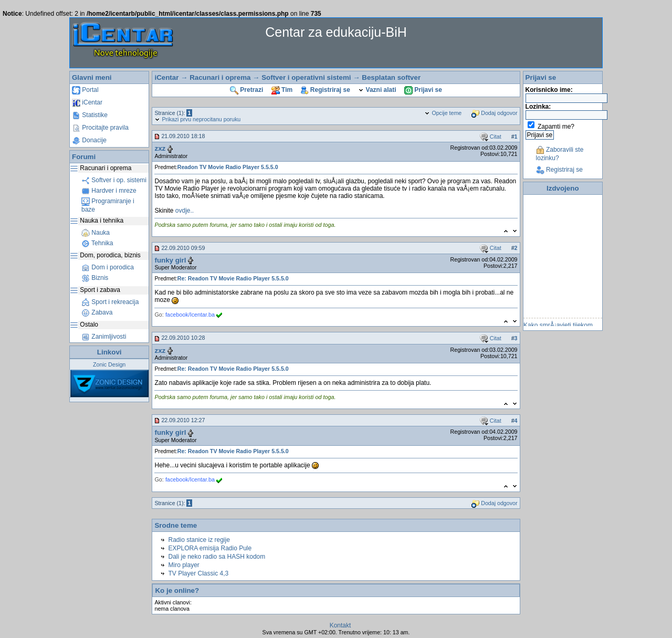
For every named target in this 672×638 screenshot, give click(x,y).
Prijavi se (423, 90)
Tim (282, 90)
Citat (491, 137)
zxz (160, 148)
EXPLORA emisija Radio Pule (210, 548)
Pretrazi (246, 90)
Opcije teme (443, 113)
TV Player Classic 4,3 (198, 573)
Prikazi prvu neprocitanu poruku (197, 119)
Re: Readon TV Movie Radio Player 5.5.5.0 (233, 278)
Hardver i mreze (109, 191)
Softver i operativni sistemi (306, 77)
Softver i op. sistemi (114, 180)
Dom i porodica (108, 267)
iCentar (87, 102)
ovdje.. (185, 211)
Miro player (183, 565)
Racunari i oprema (220, 77)
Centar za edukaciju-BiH (336, 32)
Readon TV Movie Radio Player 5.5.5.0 (228, 167)
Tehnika (97, 243)
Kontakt (340, 625)
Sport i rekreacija (110, 302)
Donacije (89, 140)
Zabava (97, 312)
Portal (85, 90)
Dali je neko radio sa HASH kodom (217, 557)
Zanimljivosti (104, 337)
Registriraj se (325, 90)
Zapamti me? (556, 127)
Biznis (95, 278)
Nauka (96, 233)
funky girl (170, 260)
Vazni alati (377, 90)
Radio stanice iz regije (199, 540)
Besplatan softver (391, 77)
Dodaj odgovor (494, 113)
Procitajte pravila (100, 128)
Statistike (90, 115)
